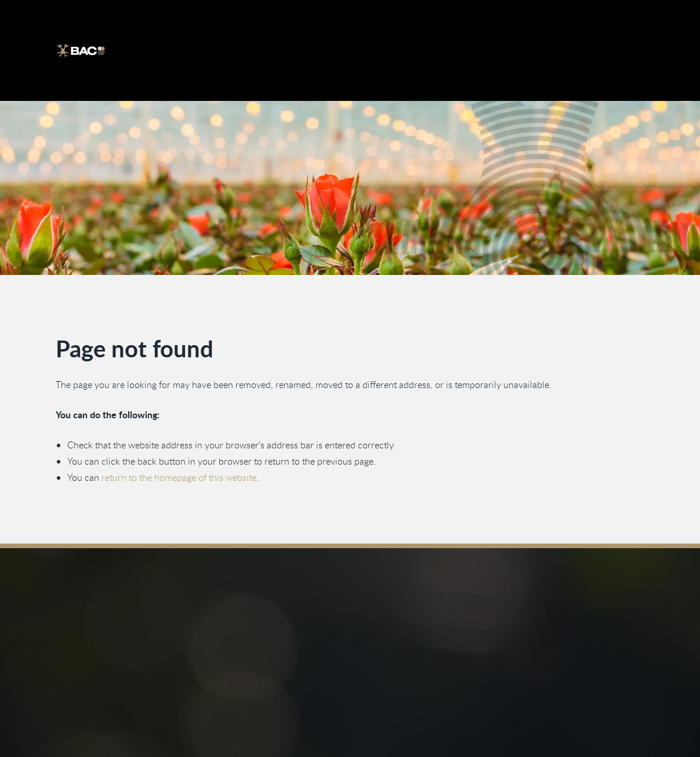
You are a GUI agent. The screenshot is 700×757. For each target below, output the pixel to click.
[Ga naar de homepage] (81, 50)
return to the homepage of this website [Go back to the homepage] (179, 477)
